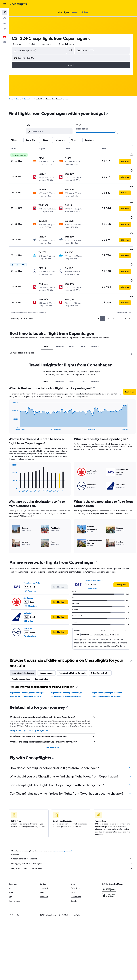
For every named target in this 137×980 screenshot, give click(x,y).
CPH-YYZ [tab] (49, 329)
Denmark (32, 99)
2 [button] (108, 301)
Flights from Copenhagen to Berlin (108, 678)
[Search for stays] (5, 18)
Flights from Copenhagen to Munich (30, 678)
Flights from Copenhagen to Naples (69, 678)
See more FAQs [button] (56, 732)
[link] (121, 567)
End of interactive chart (15, 410)
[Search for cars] (5, 23)
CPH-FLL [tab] (86, 329)
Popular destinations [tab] (25, 661)
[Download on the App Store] (110, 885)
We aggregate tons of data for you (74, 852)
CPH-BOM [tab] (62, 329)
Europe (23, 99)
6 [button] (125, 301)
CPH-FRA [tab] (97, 329)
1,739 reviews (34, 573)
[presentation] (94, 39)
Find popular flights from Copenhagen (34, 715)
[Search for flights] (5, 12)
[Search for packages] (5, 29)
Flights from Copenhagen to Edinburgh (32, 675)
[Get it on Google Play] (110, 878)
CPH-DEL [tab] (74, 329)
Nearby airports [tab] (51, 655)
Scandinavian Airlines (38, 565)
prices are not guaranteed (68, 840)
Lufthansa (32, 610)
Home (15, 99)
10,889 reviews (35, 588)
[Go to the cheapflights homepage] (20, 4)
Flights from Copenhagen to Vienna (108, 675)
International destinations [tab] (28, 655)
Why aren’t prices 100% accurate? (74, 857)
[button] (5, 4)
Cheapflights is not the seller (74, 848)
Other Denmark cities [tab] (105, 655)
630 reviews (34, 603)
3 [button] (114, 301)
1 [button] (103, 301)
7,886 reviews (35, 618)
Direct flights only (71, 44)
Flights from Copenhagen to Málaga (69, 675)
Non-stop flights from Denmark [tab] (77, 655)
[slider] (119, 132)
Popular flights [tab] (46, 661)
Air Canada (33, 580)
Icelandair (33, 595)
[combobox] (51, 44)
